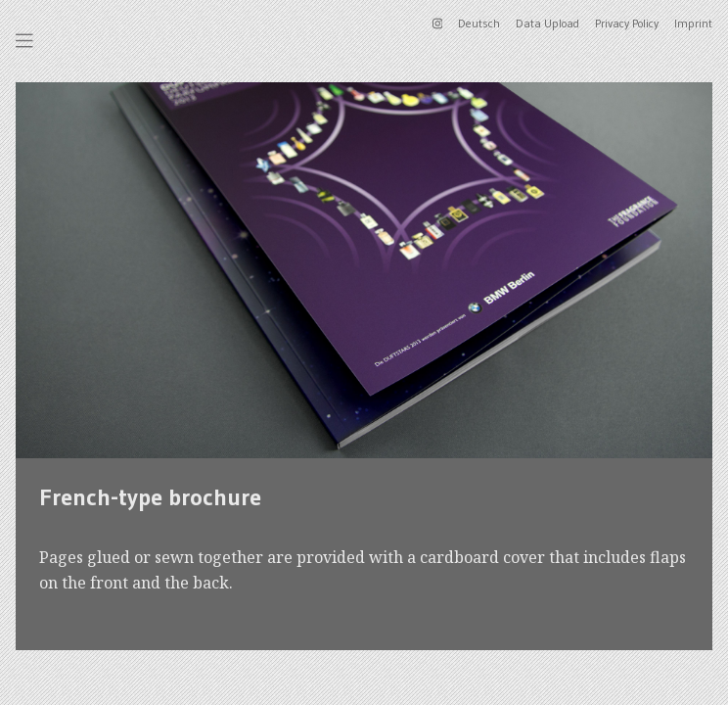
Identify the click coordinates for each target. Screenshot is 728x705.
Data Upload (547, 23)
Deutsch (479, 23)
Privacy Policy (627, 23)
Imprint (693, 23)
